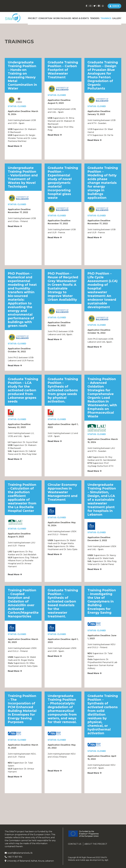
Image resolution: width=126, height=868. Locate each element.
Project (31, 18)
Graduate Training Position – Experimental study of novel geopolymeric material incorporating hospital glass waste (63, 183)
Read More (15, 146)
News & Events (79, 18)
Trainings (105, 18)
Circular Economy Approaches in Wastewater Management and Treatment (63, 492)
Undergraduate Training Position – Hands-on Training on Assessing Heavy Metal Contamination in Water (22, 75)
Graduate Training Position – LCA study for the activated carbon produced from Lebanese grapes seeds (23, 390)
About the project (96, 844)
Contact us (75, 844)
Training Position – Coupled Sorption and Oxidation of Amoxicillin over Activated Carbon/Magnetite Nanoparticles (23, 603)
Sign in (114, 6)
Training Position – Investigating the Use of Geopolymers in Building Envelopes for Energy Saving (102, 601)
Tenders (94, 18)
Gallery (117, 18)
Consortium (44, 18)
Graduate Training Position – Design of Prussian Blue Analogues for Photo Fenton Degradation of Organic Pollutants (103, 75)
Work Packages (61, 18)
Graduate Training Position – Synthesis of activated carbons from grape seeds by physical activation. (63, 390)
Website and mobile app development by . (88, 860)
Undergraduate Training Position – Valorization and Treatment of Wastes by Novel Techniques (23, 177)
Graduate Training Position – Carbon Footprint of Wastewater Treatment (63, 70)
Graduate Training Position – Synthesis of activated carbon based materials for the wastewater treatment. (63, 603)
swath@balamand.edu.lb (19, 853)
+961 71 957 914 (13, 857)
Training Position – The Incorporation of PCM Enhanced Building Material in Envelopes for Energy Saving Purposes (22, 709)
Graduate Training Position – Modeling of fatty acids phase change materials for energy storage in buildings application (103, 183)
